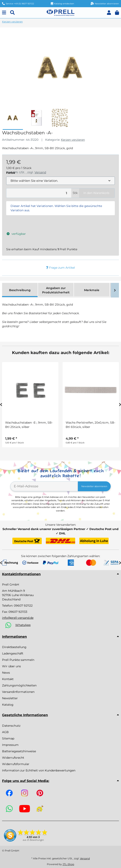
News (6, 673)
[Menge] (39, 193)
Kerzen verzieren (73, 140)
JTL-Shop (68, 864)
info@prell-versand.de (18, 618)
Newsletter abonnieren (94, 486)
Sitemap (8, 738)
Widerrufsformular (16, 764)
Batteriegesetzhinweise (19, 751)
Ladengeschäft (13, 653)
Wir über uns (11, 666)
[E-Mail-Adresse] (44, 486)
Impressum (10, 745)
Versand (85, 858)
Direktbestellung (14, 647)
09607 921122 (23, 606)
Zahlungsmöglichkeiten (19, 685)
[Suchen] (12, 13)
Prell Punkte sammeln (18, 660)
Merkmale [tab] (92, 290)
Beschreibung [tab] (20, 290)
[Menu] (4, 13)
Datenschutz (11, 726)
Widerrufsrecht (13, 758)
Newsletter (10, 698)
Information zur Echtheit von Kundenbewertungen (39, 770)
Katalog (8, 705)
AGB (5, 732)
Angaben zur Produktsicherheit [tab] (56, 290)
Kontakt (8, 679)
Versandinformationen (18, 692)
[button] (109, 13)
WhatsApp (23, 625)
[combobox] (60, 181)
